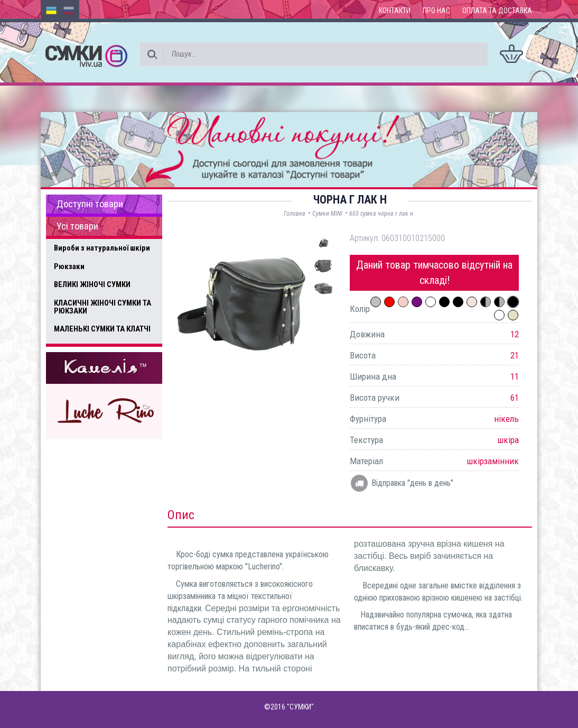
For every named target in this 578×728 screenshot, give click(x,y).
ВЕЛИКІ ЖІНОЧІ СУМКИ (92, 284)
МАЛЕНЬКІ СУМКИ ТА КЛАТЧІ (102, 329)
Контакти (395, 11)
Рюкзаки (69, 266)
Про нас (436, 11)
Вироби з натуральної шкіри (102, 248)
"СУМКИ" (300, 707)
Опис (181, 515)
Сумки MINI (327, 214)
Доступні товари (90, 204)
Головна (295, 214)
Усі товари (77, 226)
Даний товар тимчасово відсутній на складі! (434, 273)
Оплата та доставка (497, 11)
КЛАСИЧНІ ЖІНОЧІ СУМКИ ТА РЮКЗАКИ (102, 307)
